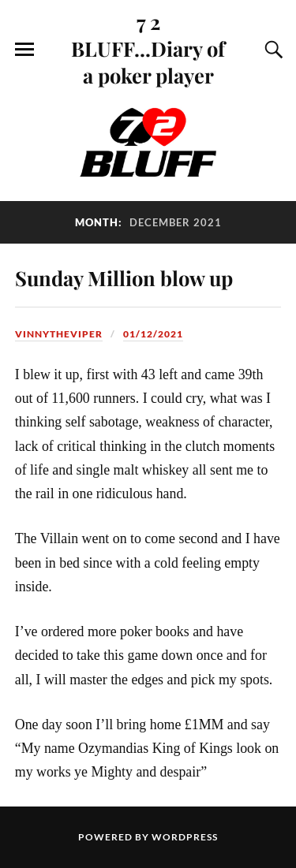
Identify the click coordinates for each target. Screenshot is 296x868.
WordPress (185, 837)
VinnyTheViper (59, 334)
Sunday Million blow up (124, 278)
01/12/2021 (153, 334)
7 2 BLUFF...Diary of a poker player (148, 48)
